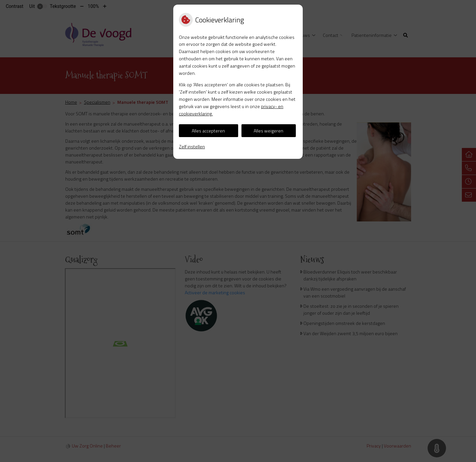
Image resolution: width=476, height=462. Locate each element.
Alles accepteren (208, 131)
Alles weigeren (268, 131)
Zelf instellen (192, 146)
